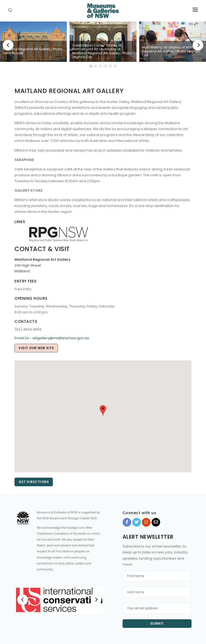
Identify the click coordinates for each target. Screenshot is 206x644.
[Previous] (8, 45)
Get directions (34, 482)
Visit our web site (36, 348)
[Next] (198, 45)
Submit (157, 623)
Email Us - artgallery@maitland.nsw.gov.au (52, 338)
